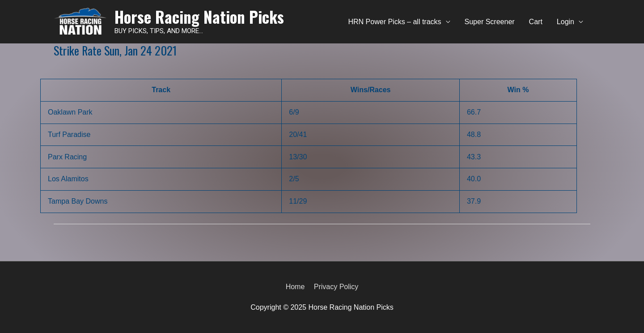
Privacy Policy (336, 287)
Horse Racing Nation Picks (199, 17)
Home (295, 287)
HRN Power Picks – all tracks (395, 22)
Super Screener (490, 22)
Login (566, 22)
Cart (536, 22)
